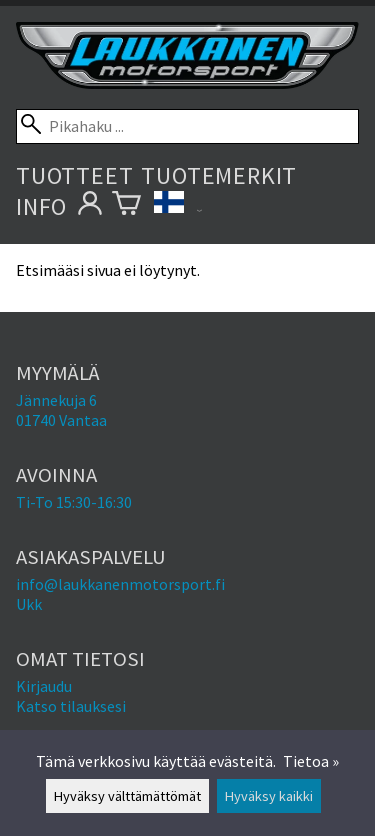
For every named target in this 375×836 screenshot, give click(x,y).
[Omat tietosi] (89, 206)
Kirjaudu (44, 686)
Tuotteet (74, 175)
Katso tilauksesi (71, 706)
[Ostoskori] (126, 206)
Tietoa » (311, 761)
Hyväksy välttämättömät (127, 796)
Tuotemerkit (219, 175)
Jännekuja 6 (56, 400)
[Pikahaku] (187, 126)
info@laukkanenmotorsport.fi (120, 584)
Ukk (29, 604)
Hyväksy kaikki (269, 796)
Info (41, 206)
